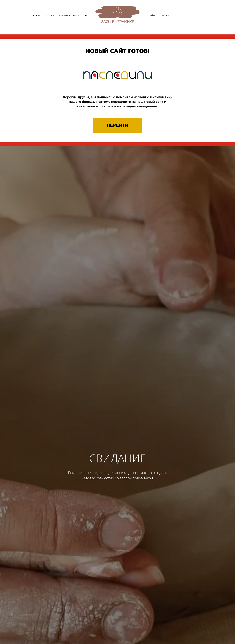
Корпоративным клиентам (73, 15)
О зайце (152, 15)
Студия (50, 15)
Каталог (36, 15)
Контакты (166, 15)
